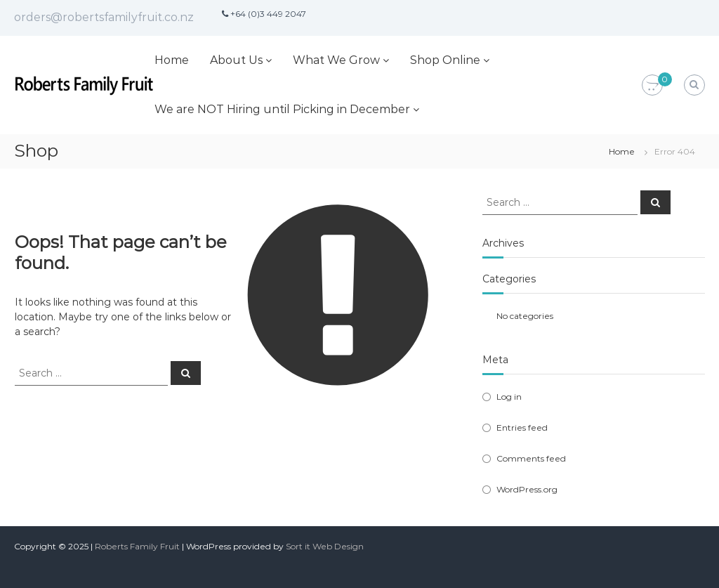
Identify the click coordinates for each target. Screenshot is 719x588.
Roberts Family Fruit (137, 546)
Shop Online (445, 60)
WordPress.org (527, 489)
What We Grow (336, 60)
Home (172, 60)
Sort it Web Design (325, 546)
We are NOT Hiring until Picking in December (282, 109)
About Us (236, 60)
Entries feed (522, 427)
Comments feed (531, 458)
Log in (509, 397)
